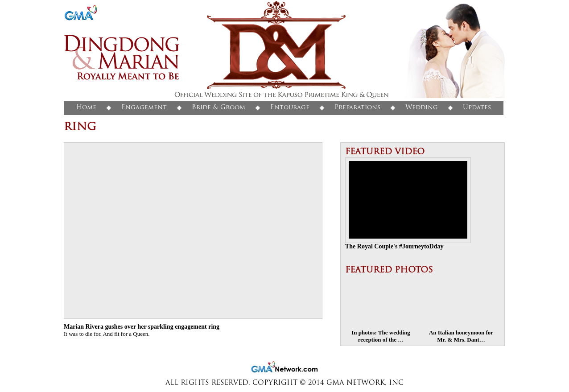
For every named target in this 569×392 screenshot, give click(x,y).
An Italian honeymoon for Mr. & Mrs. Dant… (461, 336)
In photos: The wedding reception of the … (381, 336)
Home (86, 108)
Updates (477, 108)
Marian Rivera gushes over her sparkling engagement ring (142, 327)
